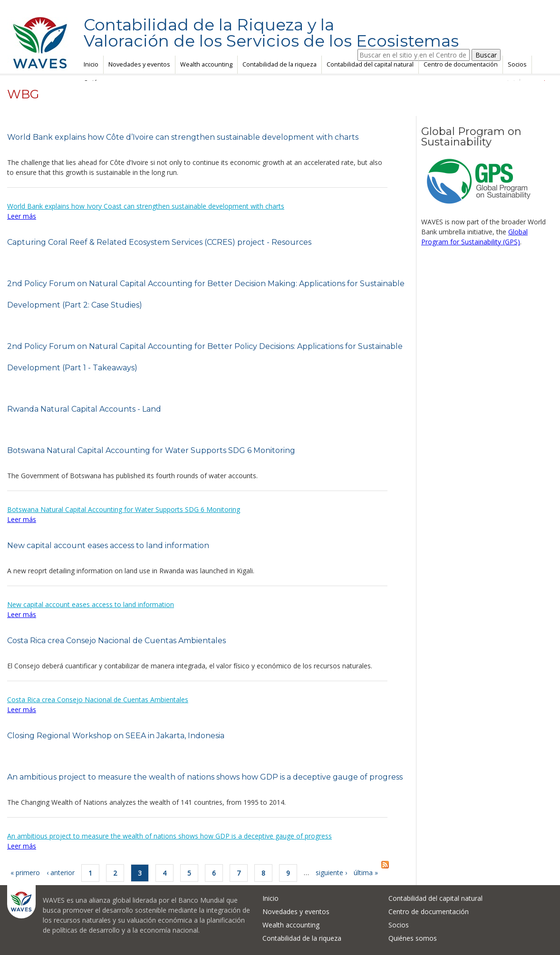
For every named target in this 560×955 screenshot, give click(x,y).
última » (366, 873)
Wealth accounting (206, 64)
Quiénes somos (413, 938)
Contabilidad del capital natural (370, 64)
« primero (25, 873)
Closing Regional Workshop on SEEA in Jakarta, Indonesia (116, 736)
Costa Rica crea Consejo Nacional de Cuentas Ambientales (116, 641)
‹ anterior (61, 873)
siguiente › (331, 873)
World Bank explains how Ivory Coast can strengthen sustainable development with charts (146, 206)
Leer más (22, 216)
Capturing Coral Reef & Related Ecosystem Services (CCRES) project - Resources (159, 242)
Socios (517, 64)
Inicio (91, 64)
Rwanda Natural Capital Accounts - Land (84, 409)
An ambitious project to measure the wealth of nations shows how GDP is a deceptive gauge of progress (205, 777)
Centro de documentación (461, 64)
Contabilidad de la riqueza (280, 64)
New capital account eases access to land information (108, 545)
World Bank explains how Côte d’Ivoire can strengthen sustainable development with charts (183, 137)
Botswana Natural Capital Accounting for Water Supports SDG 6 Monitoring (151, 450)
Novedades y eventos (139, 64)
